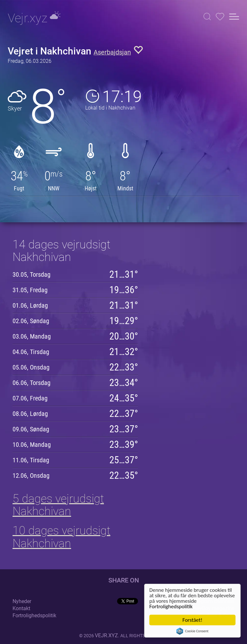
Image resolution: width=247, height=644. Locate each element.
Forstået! (193, 620)
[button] (207, 17)
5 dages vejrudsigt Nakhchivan (58, 505)
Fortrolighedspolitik (171, 606)
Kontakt (21, 608)
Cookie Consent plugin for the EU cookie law (193, 631)
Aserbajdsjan (112, 52)
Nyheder (22, 601)
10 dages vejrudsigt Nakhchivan (61, 537)
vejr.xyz (106, 635)
